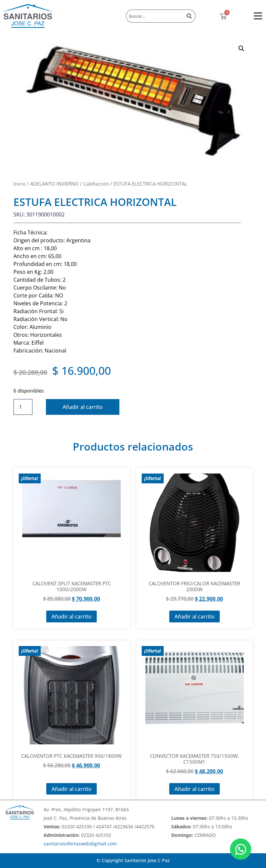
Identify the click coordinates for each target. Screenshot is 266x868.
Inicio (20, 184)
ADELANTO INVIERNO (54, 184)
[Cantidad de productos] (23, 407)
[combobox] (155, 16)
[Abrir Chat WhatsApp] (241, 849)
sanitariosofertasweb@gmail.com (80, 844)
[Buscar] (190, 16)
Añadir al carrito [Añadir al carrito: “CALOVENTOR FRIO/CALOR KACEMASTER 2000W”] (194, 616)
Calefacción (96, 184)
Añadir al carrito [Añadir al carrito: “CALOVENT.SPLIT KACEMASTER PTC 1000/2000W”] (72, 616)
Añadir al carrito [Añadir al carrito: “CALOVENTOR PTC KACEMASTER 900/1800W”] (72, 789)
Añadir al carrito (83, 407)
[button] (258, 16)
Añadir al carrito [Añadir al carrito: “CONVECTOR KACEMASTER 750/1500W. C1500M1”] (194, 789)
